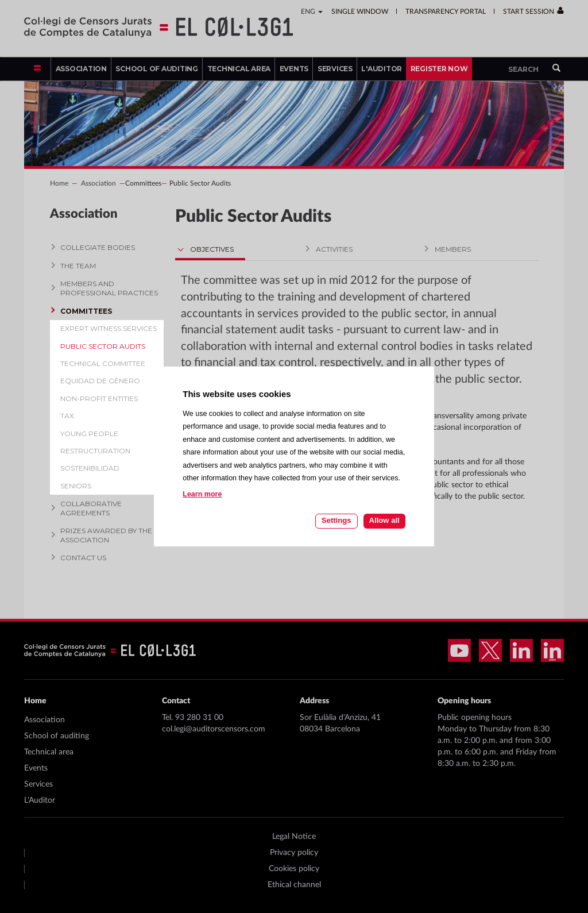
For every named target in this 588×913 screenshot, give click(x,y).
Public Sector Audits (103, 346)
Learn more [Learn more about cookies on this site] (202, 494)
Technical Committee (103, 363)
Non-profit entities (99, 398)
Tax (67, 416)
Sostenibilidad (90, 468)
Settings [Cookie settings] (336, 520)
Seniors (76, 486)
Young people (89, 434)
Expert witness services (109, 328)
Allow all (384, 520)
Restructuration (95, 451)
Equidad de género (100, 381)
